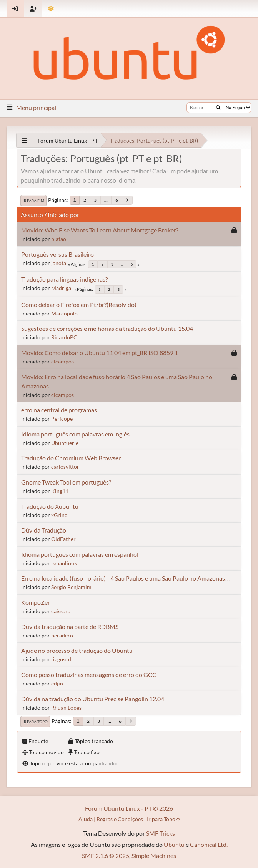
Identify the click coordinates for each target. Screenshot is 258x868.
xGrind (59, 515)
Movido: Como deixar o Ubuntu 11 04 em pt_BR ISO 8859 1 (100, 353)
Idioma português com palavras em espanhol (80, 554)
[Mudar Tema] (51, 9)
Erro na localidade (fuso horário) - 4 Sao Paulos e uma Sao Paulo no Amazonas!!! (126, 578)
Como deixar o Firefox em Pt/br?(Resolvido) (79, 305)
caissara (61, 611)
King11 (60, 491)
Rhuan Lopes (66, 708)
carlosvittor (65, 467)
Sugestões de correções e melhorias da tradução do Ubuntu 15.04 (107, 328)
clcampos (62, 361)
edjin (57, 683)
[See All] (24, 140)
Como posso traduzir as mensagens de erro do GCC (89, 675)
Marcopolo (64, 313)
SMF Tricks (161, 833)
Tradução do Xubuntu (50, 506)
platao (59, 239)
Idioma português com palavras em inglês (75, 434)
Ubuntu (174, 844)
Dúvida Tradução (44, 530)
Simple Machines (154, 856)
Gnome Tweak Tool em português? (66, 482)
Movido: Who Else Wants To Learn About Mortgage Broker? (100, 230)
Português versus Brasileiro (57, 254)
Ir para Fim (33, 201)
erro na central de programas (59, 410)
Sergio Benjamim (71, 587)
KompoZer (36, 602)
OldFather (63, 539)
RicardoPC (64, 337)
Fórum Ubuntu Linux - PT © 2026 (129, 808)
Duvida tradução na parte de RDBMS (70, 627)
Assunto (32, 215)
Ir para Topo (35, 722)
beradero (62, 635)
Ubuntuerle (65, 443)
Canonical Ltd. (209, 844)
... (106, 200)
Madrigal (62, 288)
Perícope (62, 419)
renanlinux (64, 563)
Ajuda (86, 819)
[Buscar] (218, 108)
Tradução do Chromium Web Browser (71, 458)
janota (59, 263)
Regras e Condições (120, 819)
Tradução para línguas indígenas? (64, 279)
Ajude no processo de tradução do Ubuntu (77, 650)
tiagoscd (61, 659)
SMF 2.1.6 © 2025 (106, 856)
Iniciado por (63, 215)
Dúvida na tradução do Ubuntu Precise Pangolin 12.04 (93, 699)
